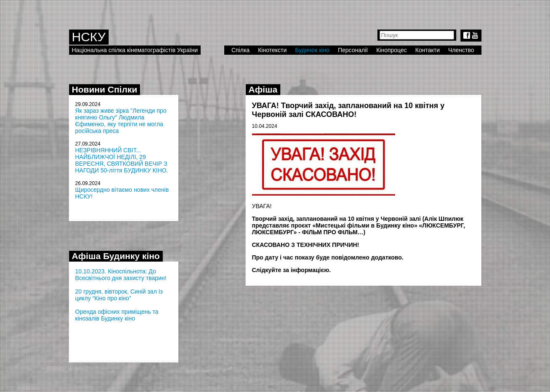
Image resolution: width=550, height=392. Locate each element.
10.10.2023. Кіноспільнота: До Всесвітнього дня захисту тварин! (121, 275)
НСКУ (89, 37)
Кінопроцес (392, 50)
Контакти (428, 50)
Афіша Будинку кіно (116, 256)
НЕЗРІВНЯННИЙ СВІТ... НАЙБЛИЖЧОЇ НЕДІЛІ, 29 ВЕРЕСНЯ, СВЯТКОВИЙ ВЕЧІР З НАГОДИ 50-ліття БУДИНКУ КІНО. (122, 160)
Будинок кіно (312, 50)
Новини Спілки (105, 89)
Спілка (240, 50)
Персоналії (353, 50)
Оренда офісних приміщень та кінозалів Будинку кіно (117, 315)
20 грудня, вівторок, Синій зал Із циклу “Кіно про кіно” (119, 295)
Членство (461, 50)
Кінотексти (272, 50)
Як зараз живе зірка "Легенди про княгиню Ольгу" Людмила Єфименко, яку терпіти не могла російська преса (121, 121)
